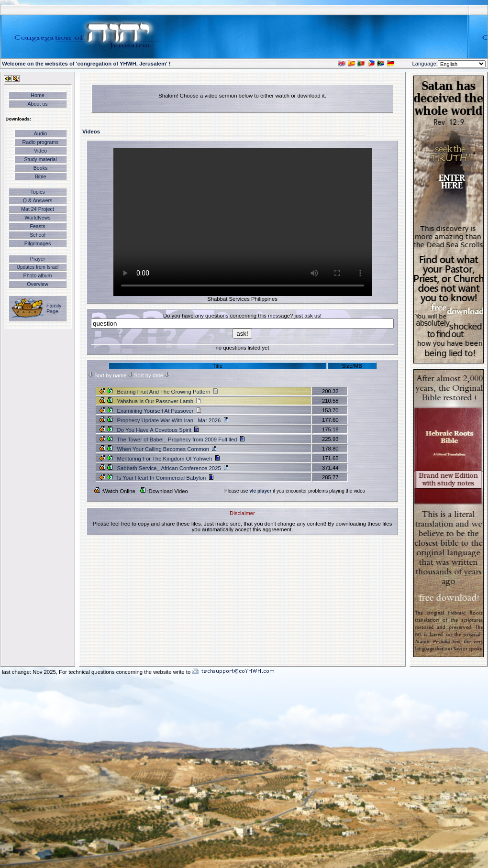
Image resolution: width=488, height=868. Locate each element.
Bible (41, 176)
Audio (40, 133)
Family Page (54, 308)
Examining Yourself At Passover (159, 411)
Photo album (38, 275)
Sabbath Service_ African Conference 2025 (169, 468)
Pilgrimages (38, 243)
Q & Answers (38, 200)
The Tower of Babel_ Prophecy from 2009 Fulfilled (177, 439)
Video (40, 151)
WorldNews (37, 218)
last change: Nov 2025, (30, 672)
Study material (40, 159)
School (38, 235)
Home (37, 95)
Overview (37, 284)
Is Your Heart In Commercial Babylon (162, 478)
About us (37, 104)
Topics (37, 192)
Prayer (38, 259)
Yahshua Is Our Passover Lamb (159, 401)
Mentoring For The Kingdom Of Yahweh (165, 459)
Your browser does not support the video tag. (243, 222)
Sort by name (110, 375)
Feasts (38, 226)
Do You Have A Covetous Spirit (155, 430)
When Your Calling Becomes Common (164, 449)
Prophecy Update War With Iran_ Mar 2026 (169, 420)
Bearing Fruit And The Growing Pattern (167, 392)
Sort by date (149, 375)
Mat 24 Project (38, 209)
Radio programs (41, 142)
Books (41, 168)
